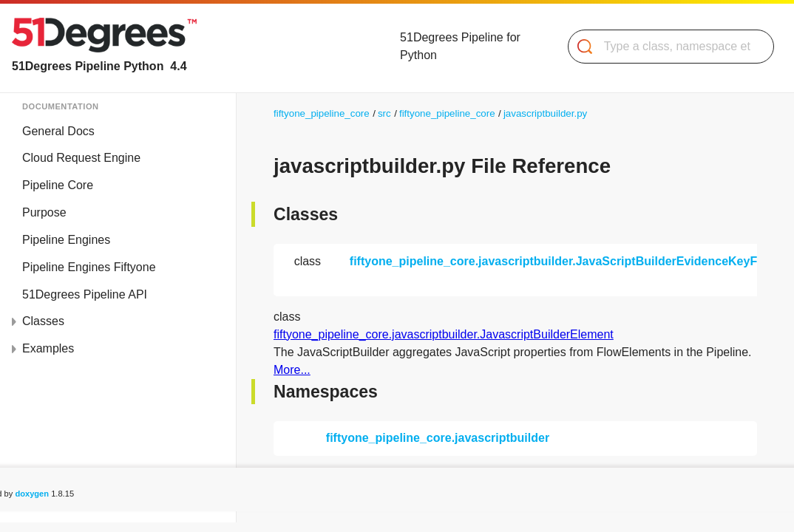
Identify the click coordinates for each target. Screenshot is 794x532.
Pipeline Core (58, 185)
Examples (48, 348)
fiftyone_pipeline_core (322, 113)
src (384, 113)
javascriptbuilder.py (545, 113)
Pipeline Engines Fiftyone (89, 267)
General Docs (58, 131)
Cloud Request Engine (81, 158)
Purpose (44, 212)
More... (292, 370)
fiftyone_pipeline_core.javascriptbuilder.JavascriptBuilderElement (444, 334)
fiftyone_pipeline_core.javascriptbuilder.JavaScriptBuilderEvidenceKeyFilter (564, 261)
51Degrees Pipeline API (85, 294)
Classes (43, 321)
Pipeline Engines (66, 240)
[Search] (665, 47)
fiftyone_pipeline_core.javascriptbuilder (438, 438)
